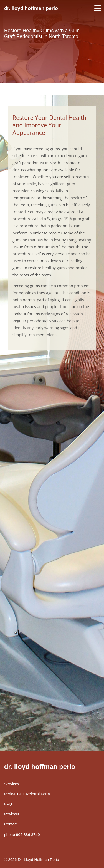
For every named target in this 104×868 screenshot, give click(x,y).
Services (12, 784)
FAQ (8, 804)
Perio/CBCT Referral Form (27, 794)
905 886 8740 (28, 835)
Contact (11, 824)
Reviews (12, 814)
